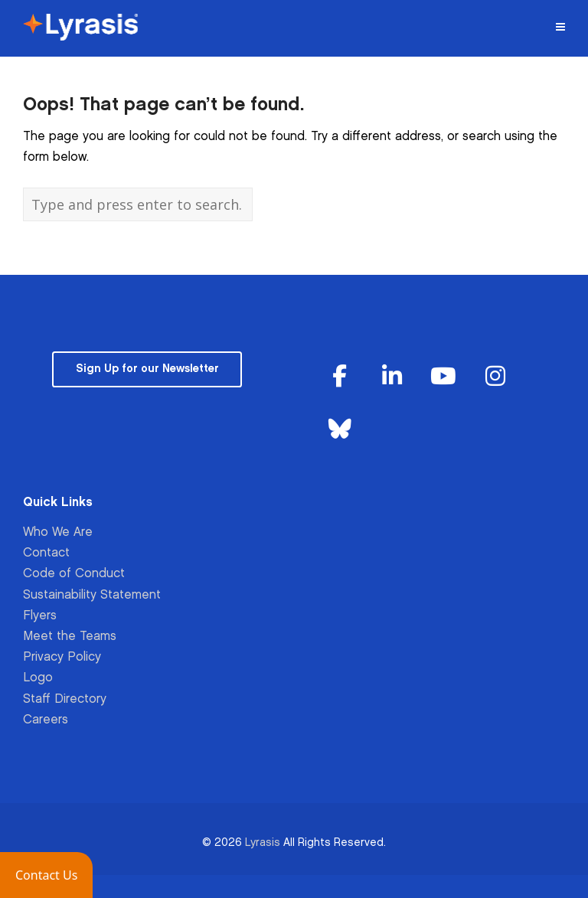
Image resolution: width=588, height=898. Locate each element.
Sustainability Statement (92, 595)
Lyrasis (263, 842)
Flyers (40, 616)
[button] (46, 875)
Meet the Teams (70, 637)
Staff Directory (65, 699)
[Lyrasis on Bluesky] (340, 430)
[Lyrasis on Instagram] (495, 378)
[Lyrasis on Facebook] (340, 378)
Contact (46, 553)
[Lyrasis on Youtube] (443, 378)
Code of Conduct (74, 574)
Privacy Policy (62, 657)
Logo (38, 678)
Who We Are (58, 532)
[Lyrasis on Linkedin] (392, 378)
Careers (46, 720)
